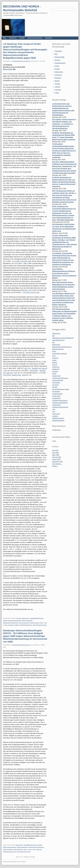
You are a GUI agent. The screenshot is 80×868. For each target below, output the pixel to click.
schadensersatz (57, 394)
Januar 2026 (56, 459)
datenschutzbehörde (27, 621)
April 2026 (56, 453)
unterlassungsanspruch (60, 400)
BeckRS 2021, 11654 (19, 375)
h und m (30, 849)
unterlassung (56, 398)
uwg (54, 412)
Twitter (57, 93)
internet (55, 365)
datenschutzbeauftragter (15, 621)
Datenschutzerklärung (35, 38)
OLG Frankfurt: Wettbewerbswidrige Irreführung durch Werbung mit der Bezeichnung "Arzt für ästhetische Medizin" (64, 273)
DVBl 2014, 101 (26, 290)
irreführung (56, 367)
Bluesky (57, 81)
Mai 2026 (55, 450)
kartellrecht (56, 369)
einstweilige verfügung (60, 354)
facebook (55, 358)
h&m (6, 625)
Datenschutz (59, 72)
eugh (54, 356)
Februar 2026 (57, 457)
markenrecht (56, 376)
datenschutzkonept (25, 623)
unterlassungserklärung (60, 403)
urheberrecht (56, 405)
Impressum (13, 38)
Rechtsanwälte (60, 57)
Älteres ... (55, 466)
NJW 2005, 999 (25, 261)
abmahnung (56, 333)
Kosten (57, 66)
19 (23, 351)
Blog (5, 38)
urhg (54, 409)
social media (56, 396)
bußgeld (5, 621)
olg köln (55, 387)
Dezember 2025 (57, 462)
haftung (55, 362)
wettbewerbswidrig (58, 421)
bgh (53, 342)
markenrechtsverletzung (60, 378)
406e (41, 250)
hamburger (11, 625)
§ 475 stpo (18, 618)
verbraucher (56, 414)
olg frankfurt (56, 383)
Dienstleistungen (60, 63)
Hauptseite (49, 38)
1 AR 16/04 (26, 147)
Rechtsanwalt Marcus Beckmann (21, 61)
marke (54, 374)
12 (17, 342)
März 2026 (56, 455)
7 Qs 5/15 (26, 292)
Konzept (57, 60)
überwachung (25, 618)
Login (54, 441)
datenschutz (56, 345)
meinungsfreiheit (58, 380)
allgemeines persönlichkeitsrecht (63, 338)
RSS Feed (57, 430)
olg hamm (55, 385)
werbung (55, 416)
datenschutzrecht (35, 623)
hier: (32, 609)
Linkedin (57, 87)
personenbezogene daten (40, 625)
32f (26, 478)
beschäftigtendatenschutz (37, 618)
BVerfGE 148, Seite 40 (40, 368)
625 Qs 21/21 (8, 69)
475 (39, 125)
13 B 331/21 (7, 375)
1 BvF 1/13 (27, 368)
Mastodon (58, 78)
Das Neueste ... (57, 464)
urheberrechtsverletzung (60, 407)
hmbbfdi (17, 625)
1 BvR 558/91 (34, 371)
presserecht (56, 392)
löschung (55, 371)
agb (53, 336)
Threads (57, 84)
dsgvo (42, 623)
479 (10, 478)
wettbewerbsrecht (58, 418)
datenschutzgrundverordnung (11, 623)
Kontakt (22, 38)
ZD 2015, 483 (34, 292)
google (54, 360)
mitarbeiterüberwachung (26, 625)
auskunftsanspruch (58, 340)
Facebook (58, 90)
